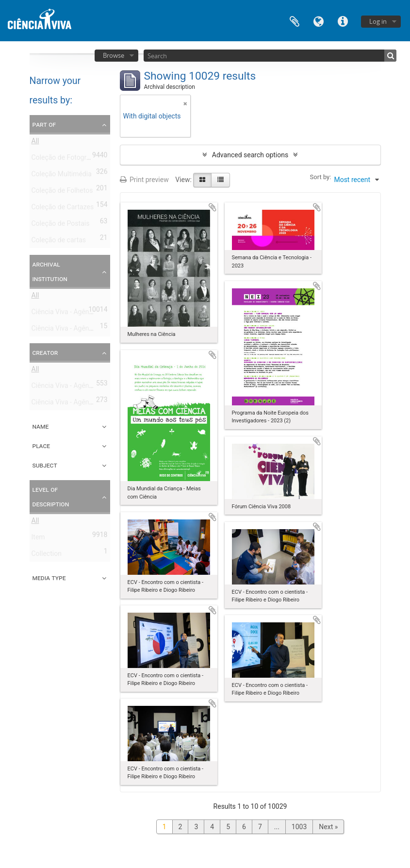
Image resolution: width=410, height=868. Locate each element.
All (35, 143)
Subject (45, 465)
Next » (328, 827)
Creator (45, 352)
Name (41, 426)
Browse (114, 55)
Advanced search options (250, 155)
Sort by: (321, 177)
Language (319, 21)
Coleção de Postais (61, 225)
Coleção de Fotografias (66, 159)
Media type (49, 578)
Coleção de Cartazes (63, 209)
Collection (47, 555)
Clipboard (295, 21)
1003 (299, 827)
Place (41, 446)
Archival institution (50, 271)
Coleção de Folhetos (62, 192)
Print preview (144, 180)
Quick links (343, 21)
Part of (44, 124)
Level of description (51, 497)
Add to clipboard (213, 207)
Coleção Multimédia (62, 176)
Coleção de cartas (59, 242)
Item (38, 539)
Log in (378, 21)
